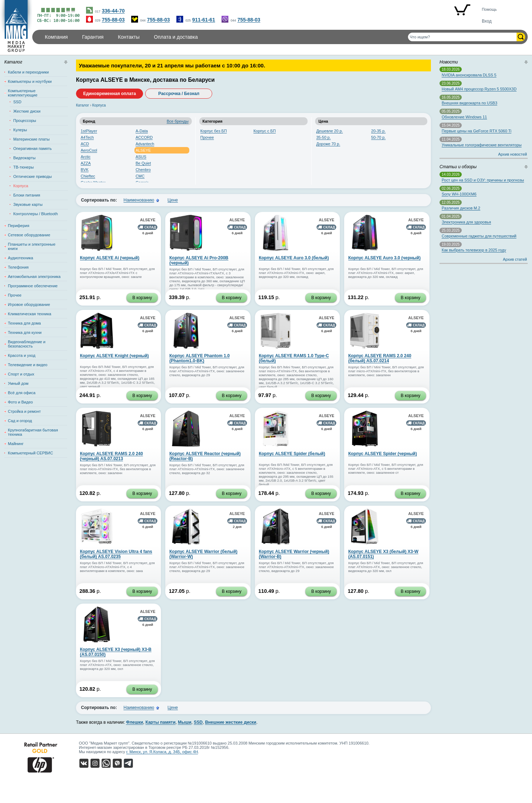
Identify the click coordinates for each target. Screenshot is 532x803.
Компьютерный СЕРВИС (30, 453)
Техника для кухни (25, 332)
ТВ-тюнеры (23, 167)
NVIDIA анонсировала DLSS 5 (469, 75)
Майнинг (16, 444)
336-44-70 (113, 11)
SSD (17, 102)
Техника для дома (24, 323)
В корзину (142, 298)
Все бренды (178, 121)
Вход (487, 21)
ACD (85, 144)
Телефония (18, 267)
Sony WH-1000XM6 (459, 194)
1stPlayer (89, 131)
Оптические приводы (32, 176)
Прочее (207, 137)
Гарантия (93, 37)
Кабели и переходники (28, 72)
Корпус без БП (214, 131)
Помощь (489, 9)
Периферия (19, 226)
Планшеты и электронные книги (32, 246)
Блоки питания (27, 195)
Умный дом (18, 383)
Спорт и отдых (21, 374)
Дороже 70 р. (328, 144)
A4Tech (87, 137)
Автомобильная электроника (34, 277)
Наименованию (139, 200)
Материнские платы (31, 139)
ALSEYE (143, 150)
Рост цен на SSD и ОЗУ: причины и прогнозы (483, 180)
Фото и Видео (20, 402)
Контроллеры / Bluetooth (35, 214)
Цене (173, 200)
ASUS (141, 157)
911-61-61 (204, 20)
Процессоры (25, 121)
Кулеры (20, 130)
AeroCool (89, 150)
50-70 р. (378, 137)
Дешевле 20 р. (329, 131)
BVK (85, 170)
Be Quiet (143, 163)
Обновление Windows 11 (464, 117)
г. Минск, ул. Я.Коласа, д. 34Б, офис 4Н (162, 752)
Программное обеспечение (33, 286)
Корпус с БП (265, 131)
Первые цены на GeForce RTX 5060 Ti (476, 131)
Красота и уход (22, 355)
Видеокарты (24, 158)
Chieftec (88, 176)
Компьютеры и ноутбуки (30, 81)
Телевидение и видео (28, 365)
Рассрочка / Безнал (179, 94)
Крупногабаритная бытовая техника (33, 432)
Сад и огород (20, 421)
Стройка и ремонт (24, 411)
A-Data (142, 131)
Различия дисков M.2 (461, 208)
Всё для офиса (22, 393)
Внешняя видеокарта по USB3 (469, 103)
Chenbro (143, 170)
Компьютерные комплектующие (23, 93)
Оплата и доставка (176, 37)
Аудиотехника (20, 258)
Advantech (145, 144)
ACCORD (144, 137)
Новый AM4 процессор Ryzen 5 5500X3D (479, 89)
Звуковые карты (28, 204)
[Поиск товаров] (462, 37)
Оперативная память (32, 148)
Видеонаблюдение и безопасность (27, 344)
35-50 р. (323, 137)
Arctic (86, 157)
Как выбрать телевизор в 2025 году (474, 250)
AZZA (86, 163)
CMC (140, 176)
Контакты (129, 37)
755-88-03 (113, 20)
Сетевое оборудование (29, 235)
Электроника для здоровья (466, 222)
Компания (56, 37)
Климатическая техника (30, 314)
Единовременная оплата (110, 94)
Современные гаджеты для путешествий (479, 236)
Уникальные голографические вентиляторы (482, 145)
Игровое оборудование (29, 304)
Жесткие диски (27, 111)
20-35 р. (378, 131)
